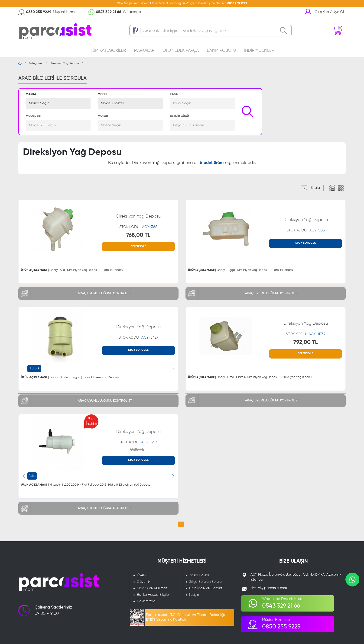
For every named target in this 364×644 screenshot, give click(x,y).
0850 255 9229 (237, 3)
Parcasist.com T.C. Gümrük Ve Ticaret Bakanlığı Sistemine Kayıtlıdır (185, 617)
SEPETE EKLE (138, 247)
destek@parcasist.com (269, 588)
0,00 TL (137, 450)
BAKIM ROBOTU (221, 51)
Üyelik (142, 575)
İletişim (195, 595)
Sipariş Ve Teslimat (152, 588)
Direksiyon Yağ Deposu (64, 63)
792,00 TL (306, 342)
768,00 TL (138, 235)
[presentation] (24, 368)
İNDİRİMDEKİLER (259, 51)
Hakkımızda (146, 601)
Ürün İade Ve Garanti (206, 588)
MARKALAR (144, 51)
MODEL (103, 94)
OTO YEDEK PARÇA (181, 51)
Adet (32, 476)
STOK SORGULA (305, 243)
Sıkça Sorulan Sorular (206, 582)
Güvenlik (144, 582)
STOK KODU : (138, 227)
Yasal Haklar (199, 575)
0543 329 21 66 (109, 12)
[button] (58, 103)
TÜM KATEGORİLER (108, 51)
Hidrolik (34, 368)
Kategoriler (36, 63)
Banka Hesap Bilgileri (154, 595)
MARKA (31, 94)
